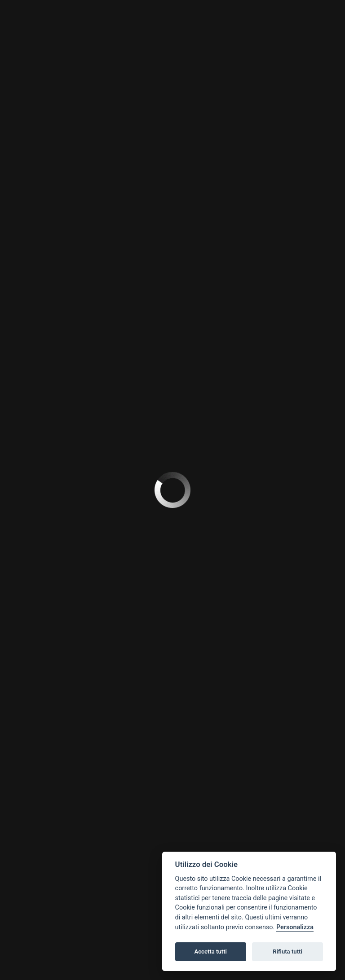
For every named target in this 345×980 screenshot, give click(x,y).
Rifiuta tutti (287, 952)
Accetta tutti (210, 952)
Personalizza (295, 927)
